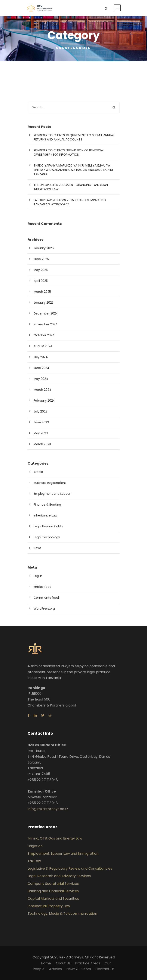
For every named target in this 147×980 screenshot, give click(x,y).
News (37, 548)
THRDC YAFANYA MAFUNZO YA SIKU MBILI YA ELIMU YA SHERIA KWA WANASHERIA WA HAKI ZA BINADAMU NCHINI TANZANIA (73, 170)
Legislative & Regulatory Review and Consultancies (70, 868)
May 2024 (41, 379)
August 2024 (43, 346)
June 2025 (41, 259)
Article (38, 472)
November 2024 (46, 324)
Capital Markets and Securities (53, 899)
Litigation (35, 846)
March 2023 (42, 444)
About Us (63, 963)
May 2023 (41, 433)
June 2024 (41, 368)
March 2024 (42, 390)
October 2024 (44, 335)
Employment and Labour (52, 494)
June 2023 (41, 422)
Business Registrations (50, 483)
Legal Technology (47, 537)
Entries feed (42, 587)
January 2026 (44, 248)
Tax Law (34, 861)
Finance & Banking (47, 505)
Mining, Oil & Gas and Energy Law (55, 838)
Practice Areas (88, 963)
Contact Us (105, 969)
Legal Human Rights (48, 526)
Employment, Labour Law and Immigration (63, 853)
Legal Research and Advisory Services (59, 876)
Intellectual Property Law (49, 906)
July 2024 (41, 357)
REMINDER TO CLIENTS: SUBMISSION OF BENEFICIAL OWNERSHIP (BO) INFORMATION (69, 152)
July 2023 (40, 411)
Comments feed (46, 598)
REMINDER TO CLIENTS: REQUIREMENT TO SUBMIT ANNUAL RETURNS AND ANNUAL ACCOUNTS (74, 137)
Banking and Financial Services (53, 891)
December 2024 (46, 313)
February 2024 (44, 401)
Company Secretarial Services (53, 884)
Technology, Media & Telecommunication (62, 913)
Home (46, 963)
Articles (55, 969)
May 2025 (41, 270)
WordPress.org (44, 608)
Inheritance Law (45, 515)
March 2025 (42, 292)
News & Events (79, 969)
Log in (38, 576)
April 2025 (41, 281)
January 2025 (44, 303)
